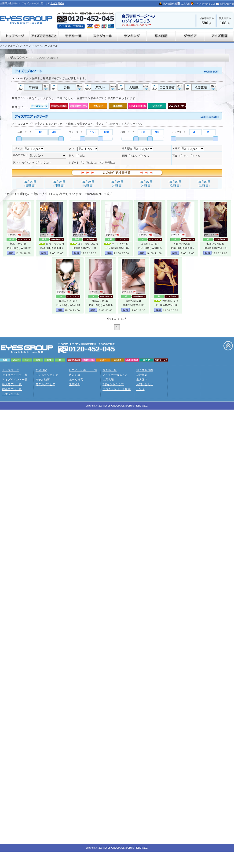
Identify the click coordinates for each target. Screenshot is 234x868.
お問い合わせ (227, 4)
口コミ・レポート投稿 (117, 389)
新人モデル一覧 (12, 384)
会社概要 (142, 375)
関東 (62, 3)
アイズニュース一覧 (15, 375)
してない (43, 162)
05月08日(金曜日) (175, 184)
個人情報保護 (170, 4)
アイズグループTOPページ (16, 46)
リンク (140, 389)
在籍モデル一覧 (12, 389)
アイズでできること (205, 4)
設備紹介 (75, 384)
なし (144, 156)
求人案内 (142, 380)
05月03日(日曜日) (30, 184)
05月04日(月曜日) (59, 184)
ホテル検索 (76, 380)
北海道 (54, 3)
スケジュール (11, 394)
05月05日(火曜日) (88, 184)
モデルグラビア (45, 384)
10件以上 (108, 162)
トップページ (11, 370)
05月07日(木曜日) (146, 184)
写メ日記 (41, 370)
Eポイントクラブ (113, 384)
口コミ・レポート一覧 (83, 370)
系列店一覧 (110, 370)
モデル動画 (43, 380)
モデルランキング (47, 375)
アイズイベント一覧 (15, 380)
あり (133, 156)
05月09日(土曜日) (204, 184)
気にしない (90, 162)
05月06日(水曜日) (117, 184)
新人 (81, 156)
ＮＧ (196, 156)
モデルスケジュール (46, 46)
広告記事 (75, 375)
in (31, 162)
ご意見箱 (186, 4)
